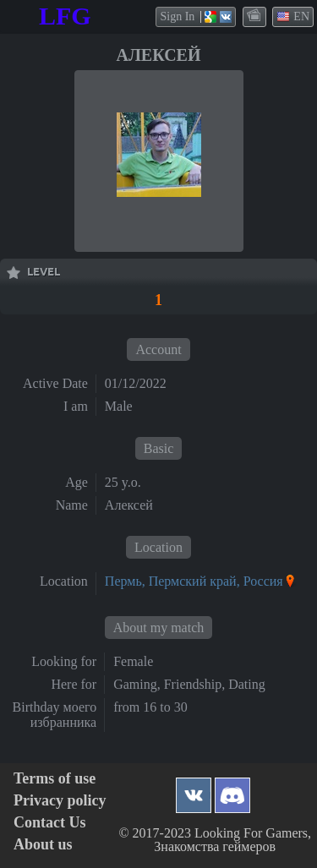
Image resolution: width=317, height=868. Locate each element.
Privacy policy (60, 801)
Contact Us (50, 823)
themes (255, 16)
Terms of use (55, 779)
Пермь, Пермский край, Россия (194, 581)
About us (43, 845)
